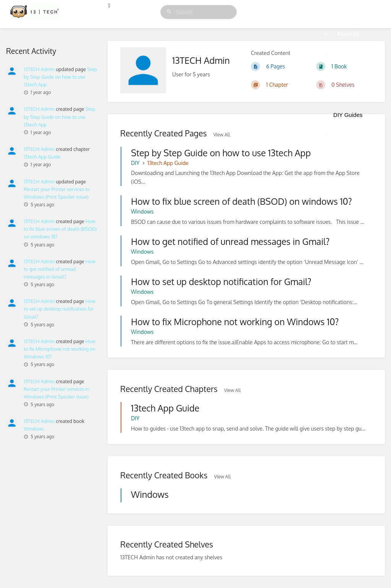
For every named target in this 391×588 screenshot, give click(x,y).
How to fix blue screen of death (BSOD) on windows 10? (60, 229)
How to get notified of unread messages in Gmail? (60, 269)
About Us (348, 34)
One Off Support (357, 75)
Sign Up (347, 134)
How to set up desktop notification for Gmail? (60, 309)
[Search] (170, 12)
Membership (352, 54)
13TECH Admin (39, 181)
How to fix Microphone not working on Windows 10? (60, 349)
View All (232, 390)
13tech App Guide (42, 157)
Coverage (349, 96)
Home (344, 13)
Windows (34, 429)
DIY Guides (348, 115)
